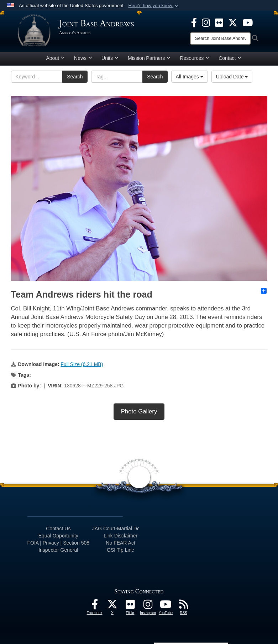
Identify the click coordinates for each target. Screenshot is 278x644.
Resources (195, 58)
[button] (154, 6)
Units (110, 58)
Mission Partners (149, 58)
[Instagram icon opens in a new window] (206, 22)
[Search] (220, 38)
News (83, 58)
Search (75, 77)
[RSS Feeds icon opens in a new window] (184, 606)
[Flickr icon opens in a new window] (219, 22)
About (56, 58)
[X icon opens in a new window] (233, 22)
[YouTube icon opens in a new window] (248, 22)
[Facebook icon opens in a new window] (194, 22)
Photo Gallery (139, 411)
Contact (230, 58)
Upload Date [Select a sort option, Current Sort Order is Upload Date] (232, 77)
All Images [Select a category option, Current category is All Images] (190, 77)
